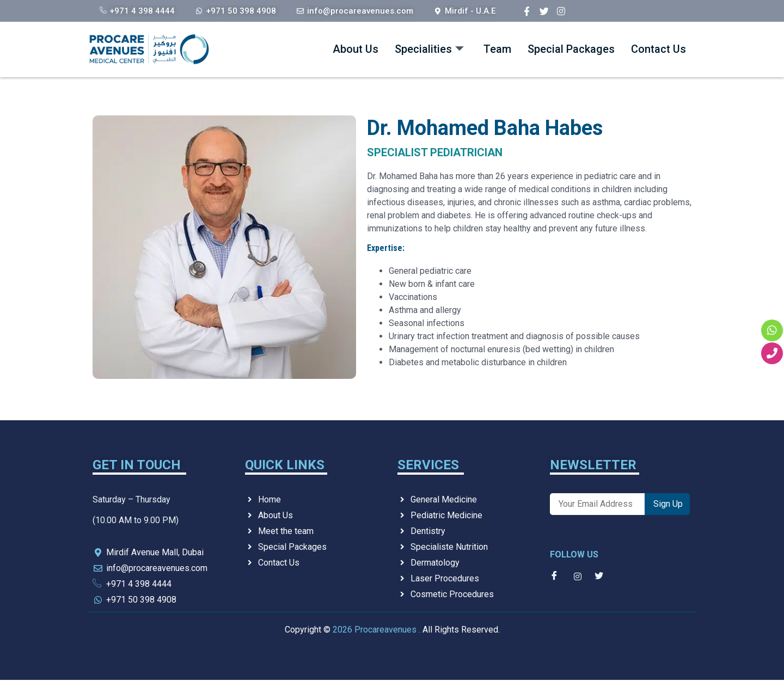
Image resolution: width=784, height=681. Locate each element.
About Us (281, 50)
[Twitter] (544, 11)
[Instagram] (561, 11)
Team (451, 50)
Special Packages (542, 50)
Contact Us (651, 50)
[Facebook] (527, 11)
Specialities (370, 50)
